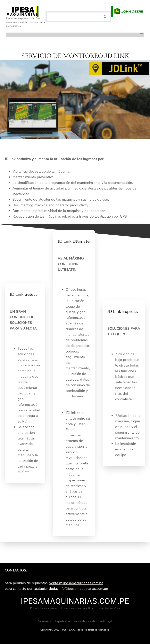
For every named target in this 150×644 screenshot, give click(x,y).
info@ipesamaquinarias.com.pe (83, 589)
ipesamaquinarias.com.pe (75, 601)
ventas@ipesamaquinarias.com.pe (76, 583)
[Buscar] (105, 17)
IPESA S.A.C (68, 630)
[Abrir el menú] (142, 35)
